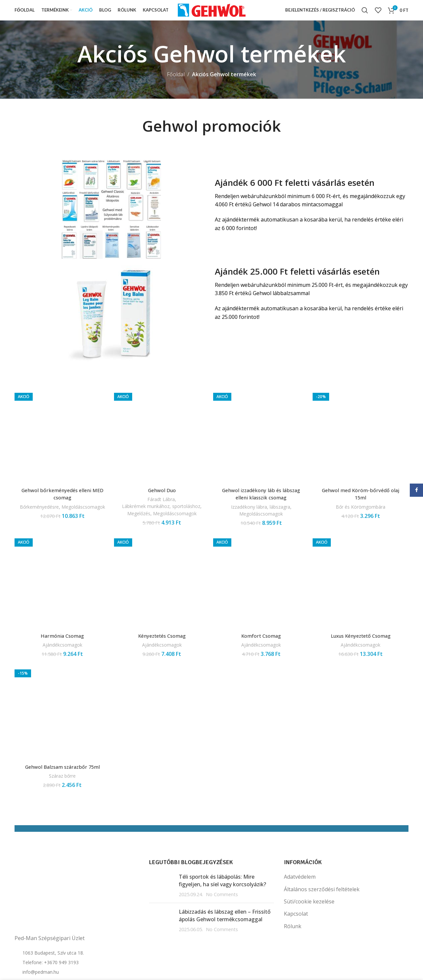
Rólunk (293, 940)
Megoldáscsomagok (61, 519)
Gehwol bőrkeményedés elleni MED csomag (61, 499)
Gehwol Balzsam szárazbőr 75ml (61, 780)
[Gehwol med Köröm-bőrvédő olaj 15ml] (362, 449)
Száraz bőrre (61, 789)
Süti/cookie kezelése (309, 915)
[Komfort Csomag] (262, 595)
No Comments (222, 908)
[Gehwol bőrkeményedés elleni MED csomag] (61, 442)
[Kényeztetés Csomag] (161, 595)
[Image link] (111, 217)
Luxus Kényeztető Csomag (362, 648)
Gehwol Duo (162, 495)
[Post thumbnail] (161, 899)
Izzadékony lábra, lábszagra (261, 512)
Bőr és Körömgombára (362, 525)
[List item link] (77, 936)
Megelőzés (138, 525)
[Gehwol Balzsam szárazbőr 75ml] (61, 727)
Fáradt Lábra (161, 505)
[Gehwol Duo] (161, 442)
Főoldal (176, 82)
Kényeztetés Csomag (162, 648)
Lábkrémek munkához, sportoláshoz (162, 515)
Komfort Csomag (262, 648)
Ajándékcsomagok (61, 658)
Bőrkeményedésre (61, 512)
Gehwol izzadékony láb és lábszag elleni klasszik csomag (262, 499)
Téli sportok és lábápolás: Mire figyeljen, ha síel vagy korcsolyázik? (222, 894)
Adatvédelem (300, 890)
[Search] (365, 14)
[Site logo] (212, 14)
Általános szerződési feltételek (322, 903)
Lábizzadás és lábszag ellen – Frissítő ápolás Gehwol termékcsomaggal (225, 929)
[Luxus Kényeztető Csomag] (362, 595)
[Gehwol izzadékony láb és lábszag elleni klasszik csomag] (262, 442)
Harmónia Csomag (61, 648)
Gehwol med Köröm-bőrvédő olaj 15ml (362, 513)
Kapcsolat (296, 928)
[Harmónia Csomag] (61, 595)
